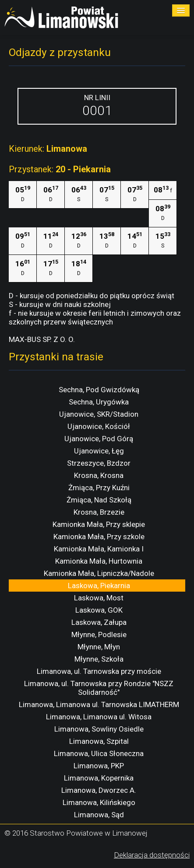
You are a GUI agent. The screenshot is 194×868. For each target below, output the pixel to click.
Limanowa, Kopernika (99, 778)
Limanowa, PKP (99, 766)
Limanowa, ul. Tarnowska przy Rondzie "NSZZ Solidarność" (99, 688)
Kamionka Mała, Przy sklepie (99, 524)
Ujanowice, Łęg (99, 451)
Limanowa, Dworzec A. (99, 790)
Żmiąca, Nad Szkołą (99, 500)
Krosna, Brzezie (99, 512)
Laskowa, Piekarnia (99, 586)
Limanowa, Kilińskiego (99, 802)
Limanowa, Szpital (99, 741)
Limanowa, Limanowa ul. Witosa (99, 717)
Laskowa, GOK (99, 610)
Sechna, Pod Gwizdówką (99, 390)
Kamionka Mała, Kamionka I (99, 549)
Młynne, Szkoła (99, 659)
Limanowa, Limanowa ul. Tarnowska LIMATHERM (99, 704)
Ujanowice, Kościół (99, 426)
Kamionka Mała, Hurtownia (99, 561)
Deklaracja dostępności (152, 855)
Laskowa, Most (99, 598)
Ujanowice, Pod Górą (99, 439)
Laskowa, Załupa (99, 622)
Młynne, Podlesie (99, 634)
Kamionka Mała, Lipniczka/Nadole (99, 573)
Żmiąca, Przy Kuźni (99, 488)
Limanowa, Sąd (99, 815)
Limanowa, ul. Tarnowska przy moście (99, 671)
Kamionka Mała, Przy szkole (99, 537)
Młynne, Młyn (99, 647)
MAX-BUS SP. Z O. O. (42, 339)
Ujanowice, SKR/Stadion (99, 414)
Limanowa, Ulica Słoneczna (99, 753)
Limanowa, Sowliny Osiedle (99, 729)
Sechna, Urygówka (99, 402)
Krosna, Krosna (99, 475)
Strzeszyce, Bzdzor (99, 463)
